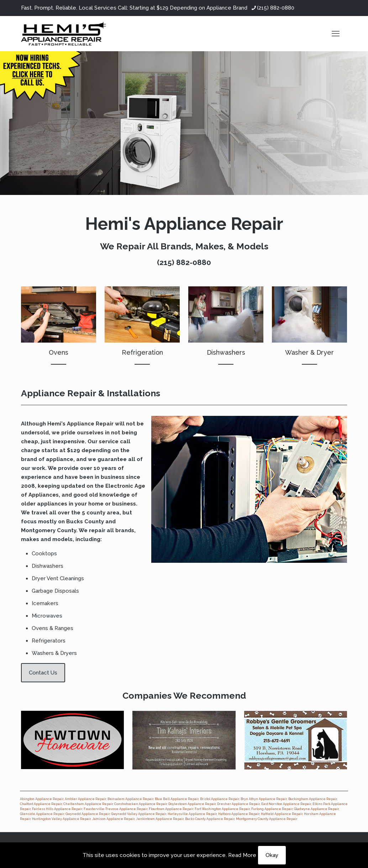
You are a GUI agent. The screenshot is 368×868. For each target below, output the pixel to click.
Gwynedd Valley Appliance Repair (139, 814)
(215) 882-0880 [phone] (276, 8)
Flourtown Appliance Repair (171, 809)
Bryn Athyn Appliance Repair (264, 799)
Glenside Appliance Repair (42, 814)
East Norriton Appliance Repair (286, 804)
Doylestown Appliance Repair (192, 804)
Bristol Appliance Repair (220, 799)
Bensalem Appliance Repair (130, 799)
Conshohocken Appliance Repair (141, 804)
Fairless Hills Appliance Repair (57, 809)
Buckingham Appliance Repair (313, 799)
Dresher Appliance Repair (238, 804)
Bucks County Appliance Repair (210, 819)
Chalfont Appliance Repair (41, 804)
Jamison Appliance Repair (113, 819)
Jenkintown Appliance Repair (160, 819)
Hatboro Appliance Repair (239, 814)
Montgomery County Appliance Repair (267, 819)
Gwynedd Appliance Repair (88, 814)
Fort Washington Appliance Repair (222, 809)
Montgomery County (49, 530)
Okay (272, 855)
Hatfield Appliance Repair (282, 814)
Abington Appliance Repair (42, 799)
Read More (242, 855)
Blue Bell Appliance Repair (177, 799)
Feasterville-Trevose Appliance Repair (115, 809)
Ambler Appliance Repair (85, 799)
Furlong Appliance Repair (272, 809)
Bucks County (85, 522)
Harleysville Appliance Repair (192, 814)
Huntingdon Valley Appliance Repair (61, 819)
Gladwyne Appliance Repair (316, 809)
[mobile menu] (336, 33)
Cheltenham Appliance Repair (88, 804)
